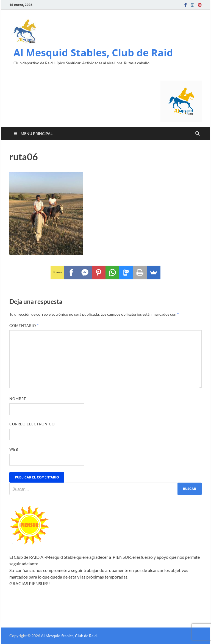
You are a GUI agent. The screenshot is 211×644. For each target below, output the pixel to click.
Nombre (18, 399)
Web (14, 449)
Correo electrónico (32, 424)
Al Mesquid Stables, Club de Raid (93, 53)
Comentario (24, 326)
